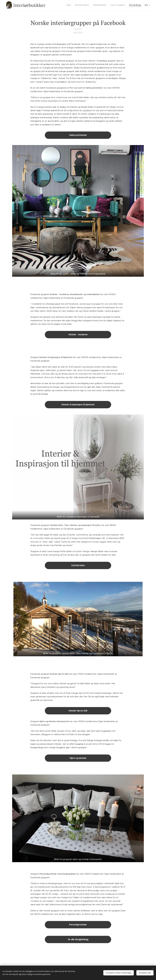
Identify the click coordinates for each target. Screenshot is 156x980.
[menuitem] (71, 5)
